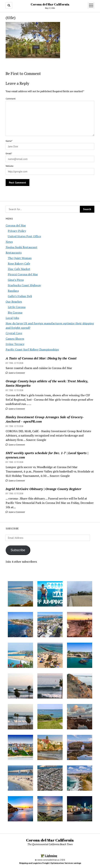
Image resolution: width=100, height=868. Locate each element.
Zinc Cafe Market (19, 269)
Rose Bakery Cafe (19, 263)
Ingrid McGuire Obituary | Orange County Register (43, 489)
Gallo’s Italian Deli (20, 296)
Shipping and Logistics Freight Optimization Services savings (50, 863)
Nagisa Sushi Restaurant (22, 247)
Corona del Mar (16, 225)
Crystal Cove (14, 333)
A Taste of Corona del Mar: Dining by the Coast (41, 358)
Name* (9, 141)
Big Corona (15, 312)
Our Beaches (14, 302)
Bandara (13, 291)
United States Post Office (24, 236)
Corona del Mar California (50, 4)
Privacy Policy (17, 231)
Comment (11, 99)
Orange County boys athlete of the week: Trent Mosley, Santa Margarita (47, 383)
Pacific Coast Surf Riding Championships (32, 349)
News (9, 242)
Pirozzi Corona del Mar (23, 274)
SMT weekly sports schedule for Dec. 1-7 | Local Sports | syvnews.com (47, 455)
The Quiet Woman (20, 258)
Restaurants (14, 253)
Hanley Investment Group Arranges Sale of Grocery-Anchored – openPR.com (45, 419)
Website (10, 166)
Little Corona (17, 307)
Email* (9, 153)
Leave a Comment (15, 373)
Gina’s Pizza (16, 280)
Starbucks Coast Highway (24, 285)
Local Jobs (12, 318)
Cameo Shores (15, 339)
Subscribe (18, 550)
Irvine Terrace (15, 344)
